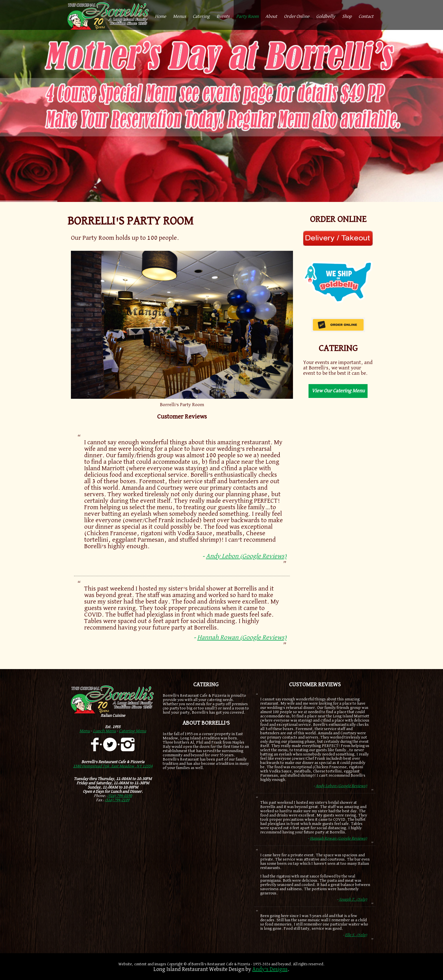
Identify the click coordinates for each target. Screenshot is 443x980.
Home (160, 17)
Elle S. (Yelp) (356, 935)
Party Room (247, 17)
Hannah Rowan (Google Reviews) (242, 638)
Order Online (297, 17)
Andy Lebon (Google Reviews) (246, 556)
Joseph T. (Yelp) (353, 899)
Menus (179, 17)
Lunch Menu (104, 731)
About (271, 17)
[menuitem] (161, 15)
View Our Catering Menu (338, 391)
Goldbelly (326, 17)
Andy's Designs (270, 969)
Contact (366, 17)
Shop (347, 17)
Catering (201, 17)
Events (223, 17)
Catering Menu (133, 731)
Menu (85, 731)
